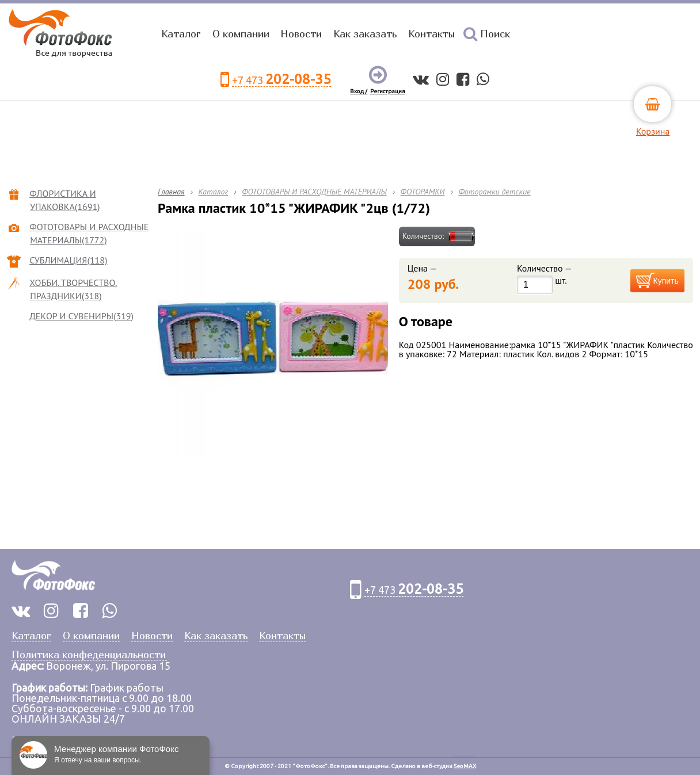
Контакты (431, 34)
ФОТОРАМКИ (423, 192)
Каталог (181, 34)
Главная (171, 192)
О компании (241, 34)
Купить (666, 281)
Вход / (359, 91)
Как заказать (365, 34)
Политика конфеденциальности (89, 655)
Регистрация (388, 91)
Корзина (653, 131)
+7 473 (281, 80)
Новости (301, 34)
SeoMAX (465, 766)
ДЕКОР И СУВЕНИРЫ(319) (82, 316)
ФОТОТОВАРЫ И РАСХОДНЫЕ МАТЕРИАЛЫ (314, 192)
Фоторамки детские (494, 192)
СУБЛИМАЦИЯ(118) (69, 260)
